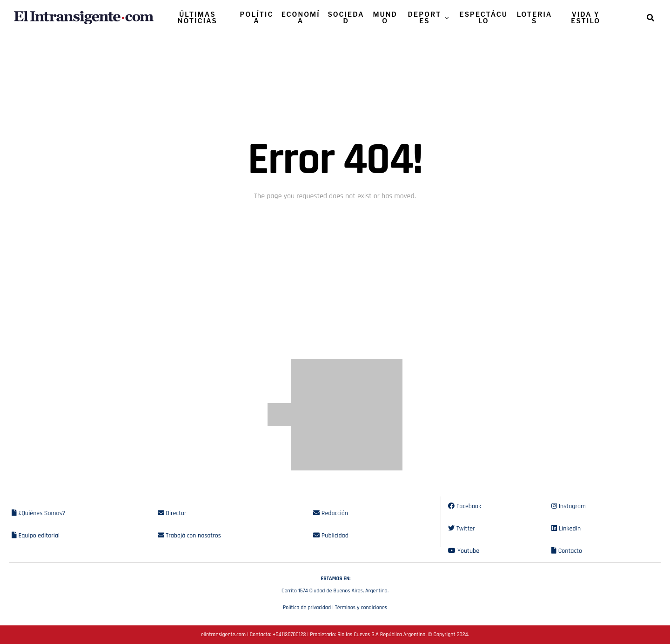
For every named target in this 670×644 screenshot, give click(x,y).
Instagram (569, 506)
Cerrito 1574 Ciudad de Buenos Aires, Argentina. (335, 584)
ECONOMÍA (301, 17)
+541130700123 (289, 634)
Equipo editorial (36, 536)
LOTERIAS (535, 17)
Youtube (464, 551)
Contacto (567, 551)
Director (172, 513)
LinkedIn (566, 529)
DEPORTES (425, 17)
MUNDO (385, 17)
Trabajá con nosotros (189, 536)
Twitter (461, 529)
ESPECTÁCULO (484, 17)
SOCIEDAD (346, 17)
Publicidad (331, 536)
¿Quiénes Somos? (38, 513)
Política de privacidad (307, 607)
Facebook (465, 506)
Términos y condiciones (361, 607)
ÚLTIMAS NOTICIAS (198, 17)
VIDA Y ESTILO (586, 17)
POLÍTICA (257, 17)
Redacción (331, 513)
